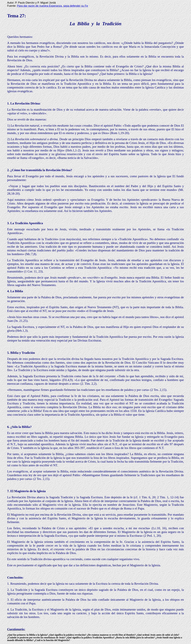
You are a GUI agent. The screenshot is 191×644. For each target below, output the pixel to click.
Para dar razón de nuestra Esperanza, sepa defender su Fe (52, 6)
